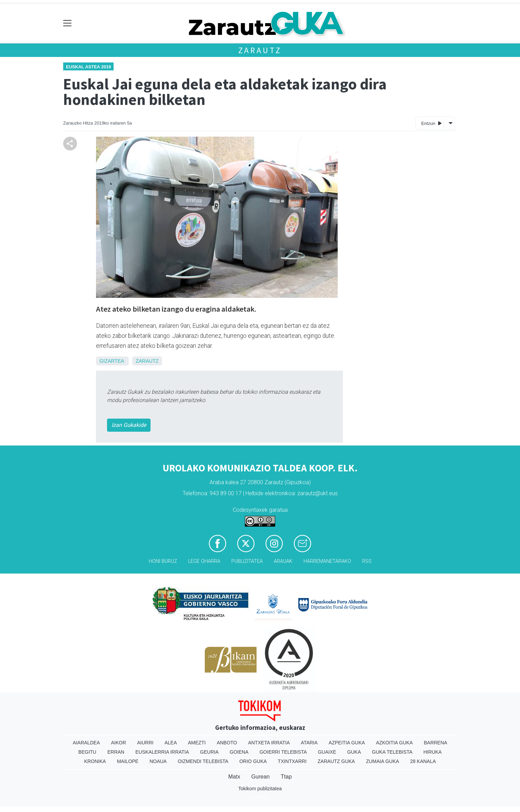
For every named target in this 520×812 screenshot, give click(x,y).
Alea (171, 743)
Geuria (209, 752)
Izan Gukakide (129, 425)
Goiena (239, 752)
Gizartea (112, 361)
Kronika (95, 761)
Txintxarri (292, 761)
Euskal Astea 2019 (88, 67)
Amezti (197, 743)
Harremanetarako (327, 561)
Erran (116, 752)
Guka (354, 752)
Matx (234, 777)
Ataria (309, 743)
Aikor (118, 743)
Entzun (431, 123)
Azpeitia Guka (347, 743)
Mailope (128, 761)
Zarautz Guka (336, 761)
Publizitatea (247, 561)
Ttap (286, 777)
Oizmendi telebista (203, 761)
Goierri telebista (283, 752)
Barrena (435, 743)
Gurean (261, 777)
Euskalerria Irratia (162, 752)
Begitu (87, 752)
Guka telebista (392, 752)
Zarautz (260, 50)
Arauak (283, 561)
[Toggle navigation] (68, 23)
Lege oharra (204, 561)
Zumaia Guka (383, 761)
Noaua (158, 761)
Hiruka (432, 752)
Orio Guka (253, 761)
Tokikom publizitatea (260, 789)
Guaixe (327, 752)
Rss (367, 561)
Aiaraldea (86, 743)
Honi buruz (163, 561)
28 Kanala (423, 761)
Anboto (227, 743)
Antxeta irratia (269, 743)
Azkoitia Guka (394, 743)
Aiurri (145, 743)
